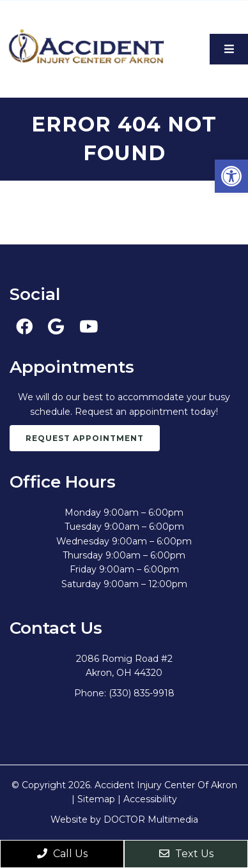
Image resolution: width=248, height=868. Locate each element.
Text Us (186, 854)
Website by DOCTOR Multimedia (124, 819)
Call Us (62, 854)
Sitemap (96, 799)
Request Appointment (85, 438)
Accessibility (150, 799)
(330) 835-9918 (142, 693)
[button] (231, 176)
